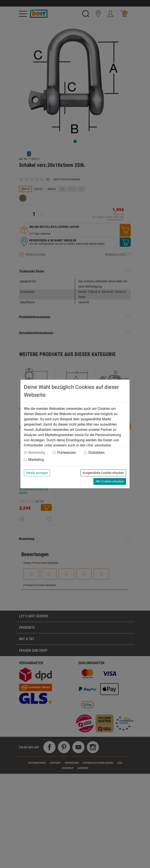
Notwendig (37, 453)
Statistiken (96, 453)
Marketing (36, 460)
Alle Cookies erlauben (110, 481)
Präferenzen (67, 453)
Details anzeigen (37, 473)
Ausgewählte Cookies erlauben (103, 473)
